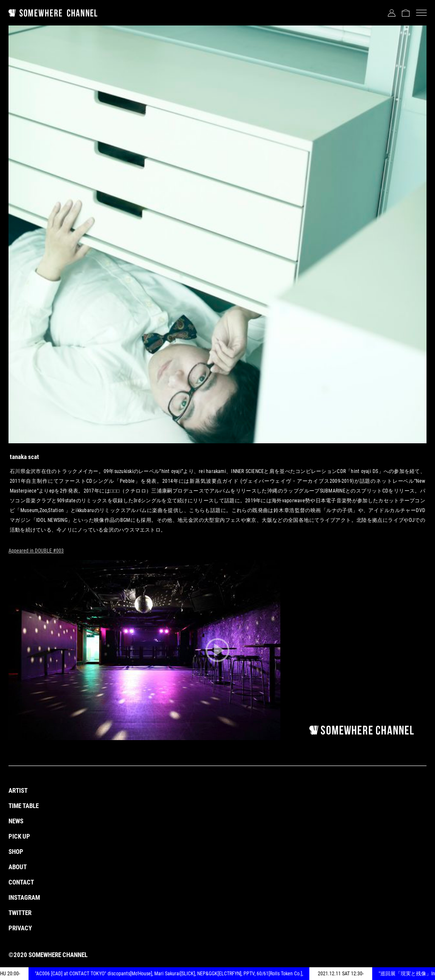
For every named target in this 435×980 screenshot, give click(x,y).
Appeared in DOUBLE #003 (36, 551)
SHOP (16, 852)
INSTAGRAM (24, 898)
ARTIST (18, 791)
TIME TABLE (24, 806)
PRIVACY (20, 928)
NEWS (16, 821)
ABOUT (18, 867)
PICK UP (19, 836)
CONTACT (21, 882)
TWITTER (20, 913)
